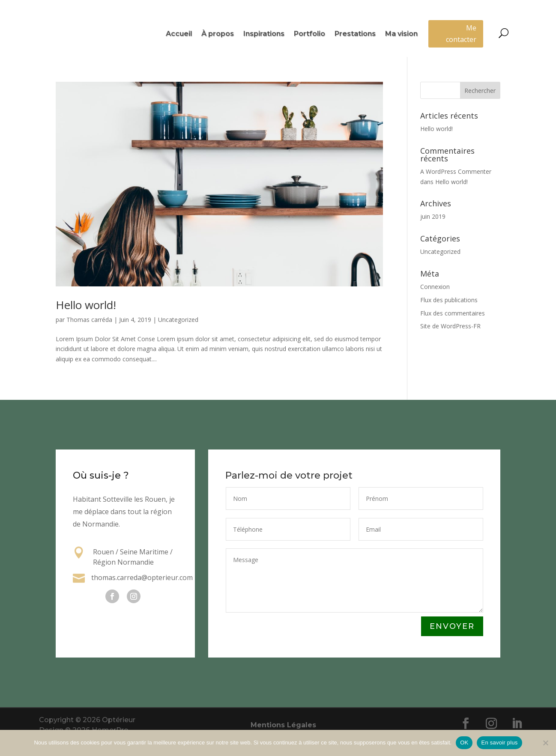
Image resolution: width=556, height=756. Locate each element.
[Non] (545, 743)
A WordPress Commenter (456, 189)
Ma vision (401, 34)
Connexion (435, 304)
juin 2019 (433, 234)
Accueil (179, 34)
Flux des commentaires (453, 330)
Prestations (355, 34)
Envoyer (452, 644)
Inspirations (264, 34)
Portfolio (309, 34)
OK (464, 743)
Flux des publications (449, 317)
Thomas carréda (89, 337)
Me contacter (461, 34)
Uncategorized (178, 337)
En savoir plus (499, 743)
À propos (218, 34)
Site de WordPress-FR (450, 344)
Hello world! (86, 322)
